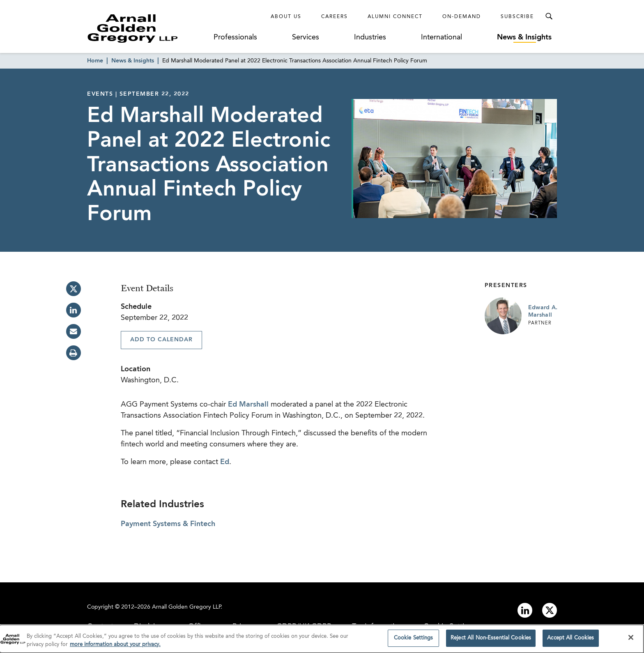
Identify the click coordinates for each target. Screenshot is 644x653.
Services (306, 37)
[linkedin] (74, 310)
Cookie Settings (450, 627)
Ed (225, 462)
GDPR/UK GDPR (304, 627)
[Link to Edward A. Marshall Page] (503, 316)
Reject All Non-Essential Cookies (491, 641)
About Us (286, 17)
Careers (335, 17)
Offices (200, 627)
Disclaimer (151, 627)
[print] (74, 353)
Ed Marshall (248, 405)
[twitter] (74, 289)
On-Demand (462, 17)
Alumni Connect (395, 17)
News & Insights (524, 37)
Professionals (235, 37)
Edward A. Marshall (543, 311)
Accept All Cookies (570, 641)
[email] (74, 331)
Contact (100, 627)
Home (95, 61)
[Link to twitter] (550, 610)
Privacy (244, 627)
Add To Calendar (161, 340)
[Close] (631, 641)
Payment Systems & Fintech (168, 524)
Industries (370, 37)
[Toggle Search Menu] (549, 16)
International (442, 37)
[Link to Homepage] (148, 28)
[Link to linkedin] (525, 610)
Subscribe (517, 17)
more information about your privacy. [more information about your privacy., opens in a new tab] (115, 647)
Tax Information (377, 627)
